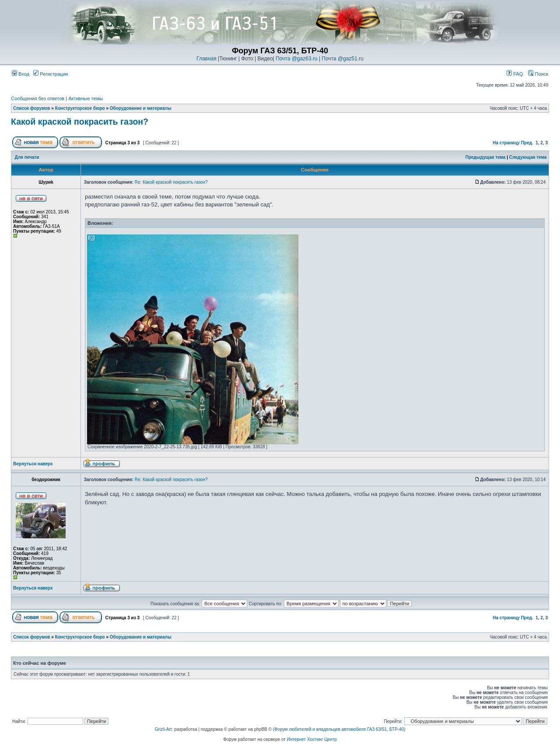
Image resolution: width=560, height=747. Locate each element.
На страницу (506, 143)
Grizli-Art (163, 729)
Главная (206, 59)
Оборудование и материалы (141, 108)
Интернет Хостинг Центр (312, 739)
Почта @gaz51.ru (343, 59)
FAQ (515, 74)
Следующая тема (528, 157)
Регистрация (51, 74)
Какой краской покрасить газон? (80, 122)
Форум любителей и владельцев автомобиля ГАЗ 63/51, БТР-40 (339, 729)
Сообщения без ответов (38, 98)
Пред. (527, 143)
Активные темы (86, 98)
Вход (21, 74)
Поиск (538, 74)
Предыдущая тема (486, 157)
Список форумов (32, 108)
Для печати (27, 157)
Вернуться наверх (33, 464)
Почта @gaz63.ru (297, 59)
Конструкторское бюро (80, 108)
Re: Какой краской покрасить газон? (171, 182)
